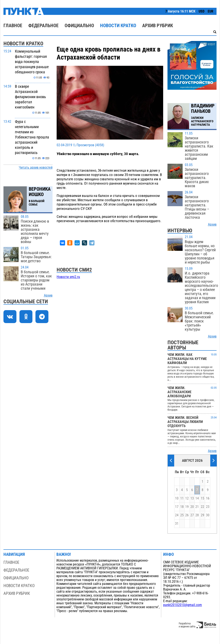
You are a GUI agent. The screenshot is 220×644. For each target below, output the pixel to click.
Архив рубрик (158, 26)
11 (182, 498)
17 (177, 507)
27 (192, 515)
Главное (13, 26)
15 (202, 498)
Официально (79, 26)
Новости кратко (118, 26)
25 (182, 515)
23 (208, 507)
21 (197, 507)
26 (187, 515)
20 (192, 507)
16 (208, 498)
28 (197, 515)
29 (202, 515)
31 (177, 524)
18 (182, 507)
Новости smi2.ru (68, 277)
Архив (48, 295)
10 (177, 498)
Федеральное (43, 26)
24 (177, 515)
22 (202, 507)
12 (187, 498)
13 (192, 498)
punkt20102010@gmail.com (183, 605)
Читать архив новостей (36, 168)
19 (187, 507)
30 (208, 515)
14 (197, 498)
